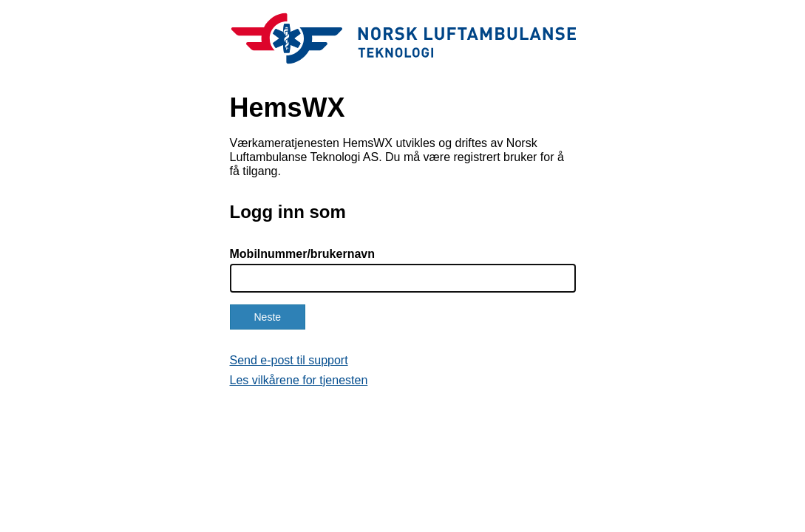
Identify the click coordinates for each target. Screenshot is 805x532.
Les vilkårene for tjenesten (299, 380)
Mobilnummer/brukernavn (302, 254)
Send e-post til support (289, 360)
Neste (268, 317)
